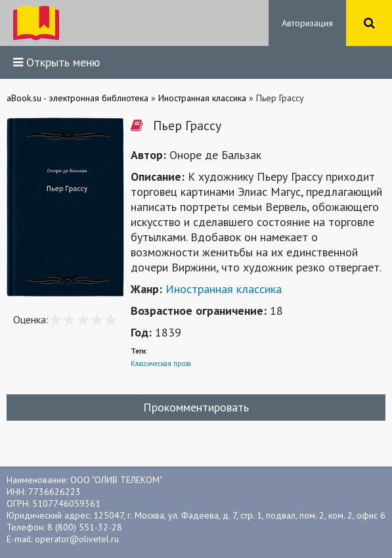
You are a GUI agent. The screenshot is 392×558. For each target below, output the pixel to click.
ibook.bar (36, 23)
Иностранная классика (224, 289)
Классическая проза (161, 363)
